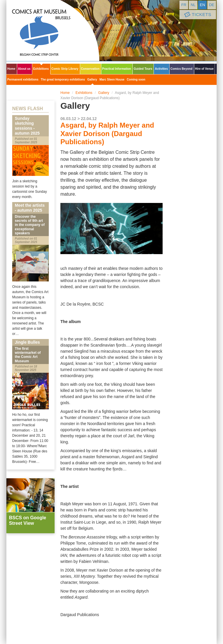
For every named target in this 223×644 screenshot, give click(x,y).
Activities (161, 69)
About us (24, 69)
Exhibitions (41, 69)
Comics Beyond (181, 69)
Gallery (92, 80)
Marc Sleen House (112, 80)
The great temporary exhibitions (63, 80)
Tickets (197, 15)
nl (193, 5)
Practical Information (117, 69)
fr (184, 5)
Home (11, 69)
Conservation (90, 69)
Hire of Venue (204, 69)
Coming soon (136, 80)
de (212, 5)
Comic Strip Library (65, 69)
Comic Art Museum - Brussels (53, 31)
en (202, 5)
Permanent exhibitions (23, 80)
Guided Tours (143, 69)
